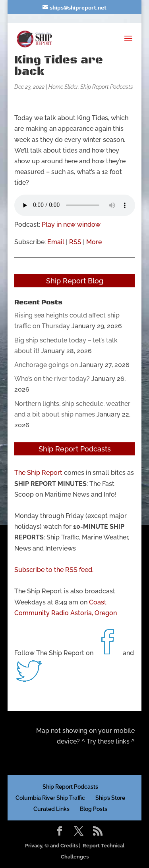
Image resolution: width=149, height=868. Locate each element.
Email (56, 242)
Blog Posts (94, 809)
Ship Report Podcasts (107, 87)
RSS (75, 242)
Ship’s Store (110, 798)
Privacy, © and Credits (51, 846)
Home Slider (63, 87)
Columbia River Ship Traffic (50, 798)
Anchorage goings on (46, 365)
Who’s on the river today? (52, 379)
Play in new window (71, 225)
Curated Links (51, 809)
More (94, 242)
